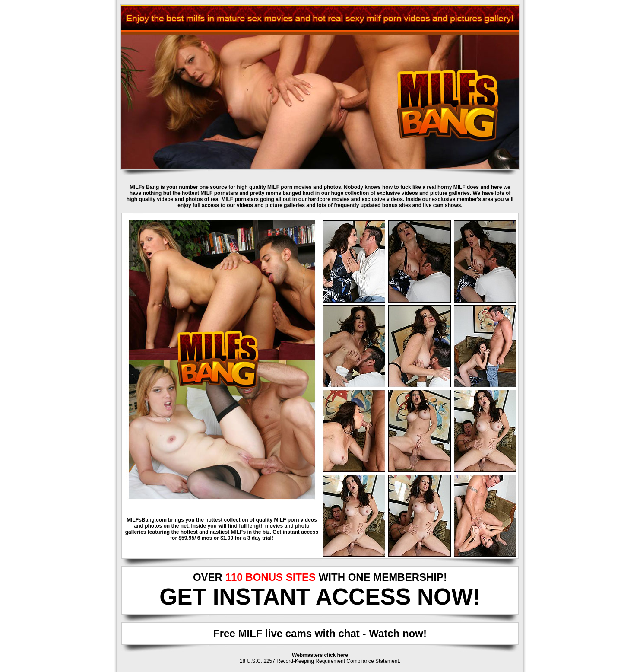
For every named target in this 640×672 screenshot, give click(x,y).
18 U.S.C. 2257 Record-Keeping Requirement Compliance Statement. (320, 661)
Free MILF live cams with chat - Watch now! (320, 633)
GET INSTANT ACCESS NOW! (320, 597)
